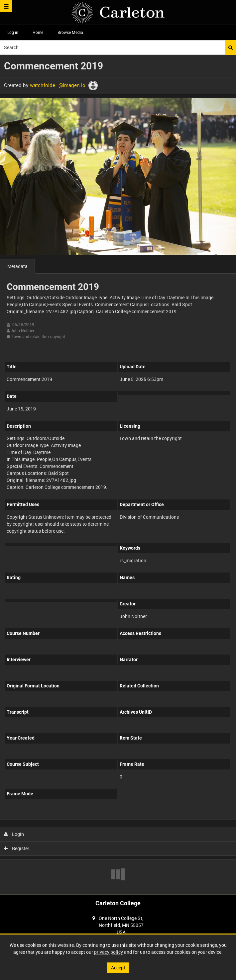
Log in (13, 32)
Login (14, 834)
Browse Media (70, 32)
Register (17, 848)
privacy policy (109, 952)
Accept (118, 968)
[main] (118, 475)
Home (38, 32)
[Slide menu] (6, 6)
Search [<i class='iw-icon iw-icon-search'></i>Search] (231, 47)
